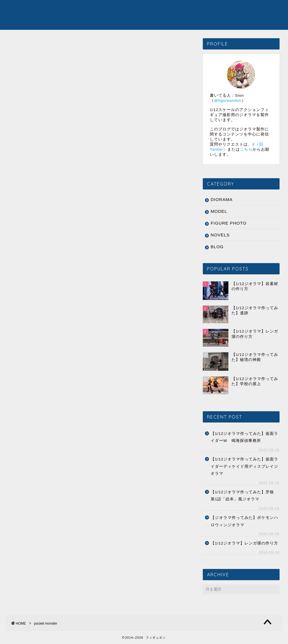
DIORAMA (110, 9)
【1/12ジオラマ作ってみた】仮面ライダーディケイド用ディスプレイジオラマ (244, 467)
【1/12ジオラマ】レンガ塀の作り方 (244, 544)
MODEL (137, 9)
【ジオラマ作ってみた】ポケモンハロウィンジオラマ (244, 522)
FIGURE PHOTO (172, 9)
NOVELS (208, 9)
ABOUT (234, 9)
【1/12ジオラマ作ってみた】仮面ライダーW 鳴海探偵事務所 (244, 437)
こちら (246, 149)
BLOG (217, 247)
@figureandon (228, 100)
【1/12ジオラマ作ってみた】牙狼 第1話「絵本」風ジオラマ (244, 496)
